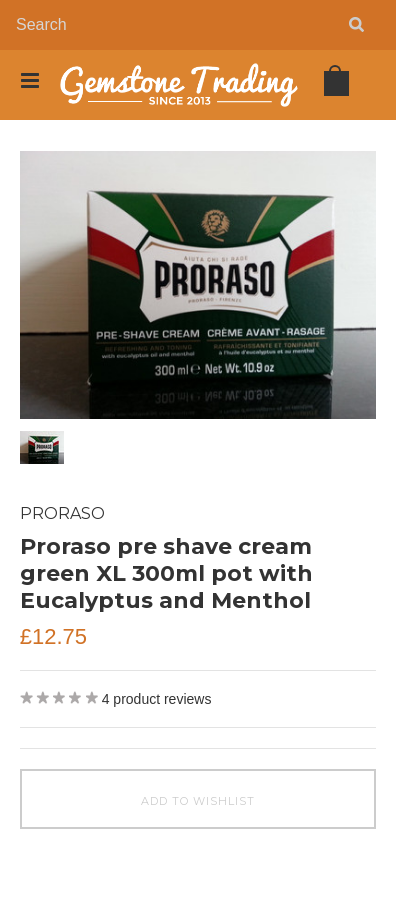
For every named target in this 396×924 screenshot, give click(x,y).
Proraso (62, 513)
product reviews (157, 699)
